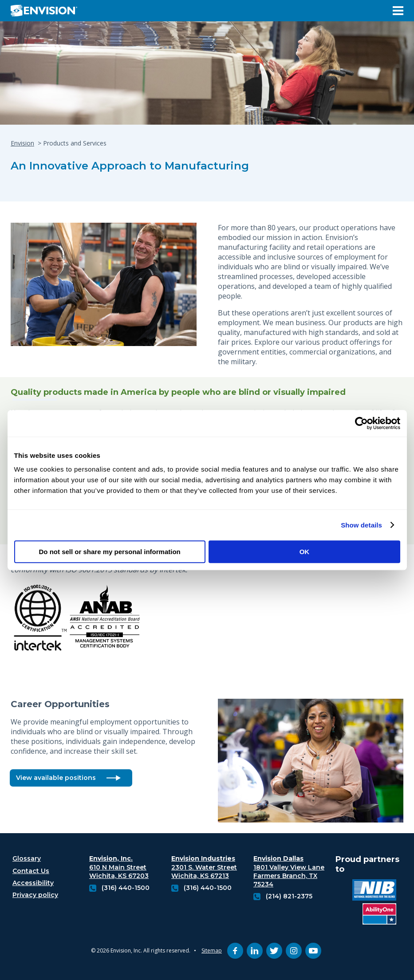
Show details (361, 525)
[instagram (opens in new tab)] (294, 951)
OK (305, 552)
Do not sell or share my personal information (110, 552)
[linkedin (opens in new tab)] (255, 951)
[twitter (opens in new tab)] (274, 951)
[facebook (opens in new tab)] (235, 951)
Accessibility (33, 883)
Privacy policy (35, 895)
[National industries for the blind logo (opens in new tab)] (374, 891)
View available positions (56, 778)
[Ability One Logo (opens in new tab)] (379, 915)
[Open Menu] (398, 11)
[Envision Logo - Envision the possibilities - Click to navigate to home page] (47, 11)
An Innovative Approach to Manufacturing (130, 166)
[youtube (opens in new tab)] (313, 951)
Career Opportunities (61, 704)
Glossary (27, 858)
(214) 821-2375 (289, 896)
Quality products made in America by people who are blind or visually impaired (178, 392)
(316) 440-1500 (126, 888)
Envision (22, 143)
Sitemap (212, 950)
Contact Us (31, 871)
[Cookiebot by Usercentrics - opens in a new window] (361, 423)
